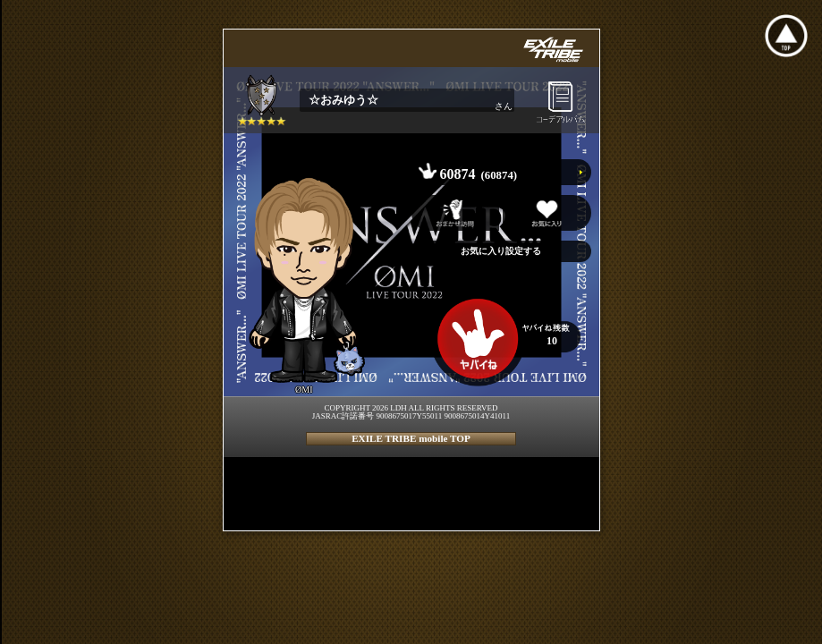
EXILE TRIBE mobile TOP (411, 438)
